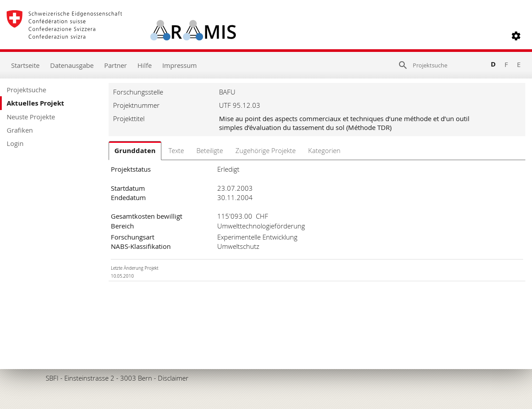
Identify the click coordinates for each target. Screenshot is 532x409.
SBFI (52, 378)
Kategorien (324, 150)
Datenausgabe (72, 65)
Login (15, 143)
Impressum (180, 65)
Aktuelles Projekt (35, 103)
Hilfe (145, 65)
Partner (115, 65)
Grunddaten (135, 151)
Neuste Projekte (31, 117)
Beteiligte (210, 150)
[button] (516, 36)
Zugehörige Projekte (266, 150)
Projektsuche (26, 90)
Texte (176, 150)
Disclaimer (173, 378)
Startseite (25, 65)
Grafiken (20, 130)
